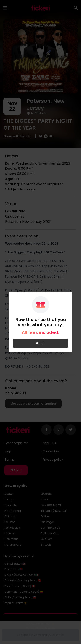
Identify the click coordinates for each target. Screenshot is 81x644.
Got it (40, 343)
